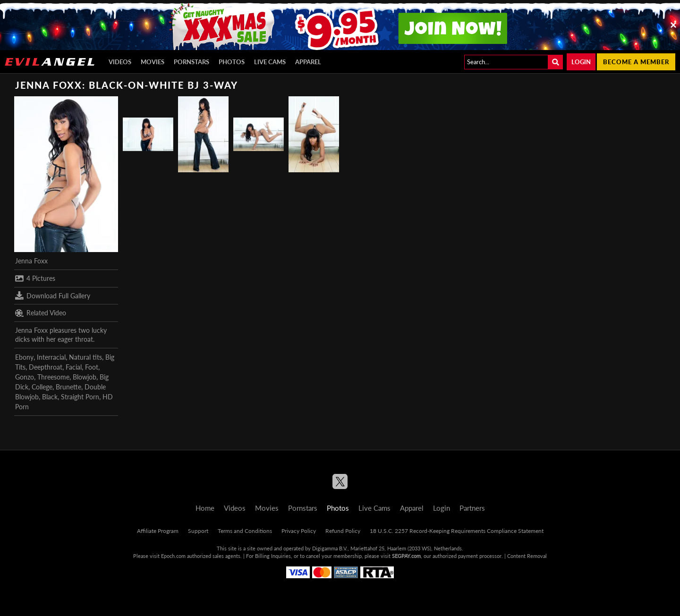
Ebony (24, 357)
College (42, 387)
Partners (472, 508)
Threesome (53, 377)
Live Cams (270, 62)
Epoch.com (173, 556)
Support (198, 531)
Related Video (41, 313)
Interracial (51, 357)
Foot (92, 367)
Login (581, 62)
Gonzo (25, 377)
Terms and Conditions (245, 531)
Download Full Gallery (53, 295)
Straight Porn (80, 397)
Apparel (308, 62)
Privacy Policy (299, 531)
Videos (120, 62)
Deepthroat (46, 367)
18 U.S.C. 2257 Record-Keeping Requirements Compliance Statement (457, 531)
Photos (232, 62)
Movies (153, 62)
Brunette (68, 387)
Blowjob (85, 377)
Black (50, 397)
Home (205, 508)
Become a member (636, 62)
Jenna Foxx (31, 261)
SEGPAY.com (406, 556)
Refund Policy (343, 531)
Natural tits (85, 357)
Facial (74, 367)
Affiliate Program (158, 531)
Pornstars (191, 62)
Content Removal (527, 556)
